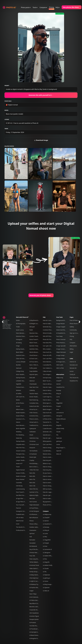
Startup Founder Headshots (24, 378)
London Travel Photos (36, 336)
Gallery (72, 327)
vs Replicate (46, 575)
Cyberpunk (33, 429)
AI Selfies (19, 394)
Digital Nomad (20, 470)
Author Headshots (21, 457)
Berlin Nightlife (20, 429)
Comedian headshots (36, 403)
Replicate (59, 438)
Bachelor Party (34, 346)
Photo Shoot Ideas (75, 324)
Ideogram (59, 416)
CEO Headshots (34, 613)
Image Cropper (61, 327)
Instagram (19, 339)
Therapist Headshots (22, 454)
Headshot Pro (60, 387)
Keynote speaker (34, 374)
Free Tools (59, 317)
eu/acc (72, 371)
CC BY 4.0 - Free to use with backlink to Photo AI (22, 123)
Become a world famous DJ (38, 607)
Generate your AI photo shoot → (41, 295)
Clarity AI (72, 374)
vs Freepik (46, 543)
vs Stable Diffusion (48, 556)
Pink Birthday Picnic (35, 463)
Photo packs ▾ (26, 7)
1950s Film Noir (34, 470)
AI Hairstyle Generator (36, 632)
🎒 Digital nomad (12, 105)
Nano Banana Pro (21, 333)
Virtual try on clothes (36, 409)
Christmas (32, 441)
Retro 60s (32, 483)
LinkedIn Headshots (22, 381)
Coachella (19, 483)
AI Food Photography (36, 508)
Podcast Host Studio (22, 387)
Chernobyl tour (34, 578)
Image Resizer (61, 324)
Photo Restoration (62, 343)
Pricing (51, 7)
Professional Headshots (23, 530)
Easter (18, 320)
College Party (20, 371)
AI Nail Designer (34, 511)
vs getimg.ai (47, 578)
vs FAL (45, 572)
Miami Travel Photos (36, 343)
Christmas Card (34, 444)
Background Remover (63, 320)
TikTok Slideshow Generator (38, 562)
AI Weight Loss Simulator (37, 324)
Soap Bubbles (34, 371)
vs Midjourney (47, 514)
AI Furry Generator (35, 362)
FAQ (44, 317)
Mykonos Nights (34, 495)
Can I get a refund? (49, 346)
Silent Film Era (34, 489)
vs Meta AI (46, 591)
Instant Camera (21, 451)
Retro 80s (32, 476)
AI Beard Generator (35, 635)
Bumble (18, 365)
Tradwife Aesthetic (21, 514)
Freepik (58, 406)
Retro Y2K (32, 486)
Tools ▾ (35, 7)
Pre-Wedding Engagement (24, 435)
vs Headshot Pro (48, 524)
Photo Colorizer (61, 339)
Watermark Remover (62, 330)
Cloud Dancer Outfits (36, 355)
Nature (18, 422)
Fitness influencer (35, 524)
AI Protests (33, 623)
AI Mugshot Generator (36, 638)
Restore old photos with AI (51, 454)
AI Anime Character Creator (38, 416)
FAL (57, 435)
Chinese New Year (35, 553)
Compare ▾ (43, 7)
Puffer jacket (33, 368)
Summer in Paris (34, 492)
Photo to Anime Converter (37, 419)
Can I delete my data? (49, 368)
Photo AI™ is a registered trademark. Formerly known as (7, 322)
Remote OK (73, 368)
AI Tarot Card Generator (37, 359)
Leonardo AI (60, 413)
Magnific (59, 425)
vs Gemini (46, 521)
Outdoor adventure (35, 527)
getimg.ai (59, 441)
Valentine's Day (34, 438)
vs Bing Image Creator (50, 584)
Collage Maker (61, 359)
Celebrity (32, 390)
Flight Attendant (34, 505)
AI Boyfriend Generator (36, 320)
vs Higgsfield (47, 540)
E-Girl (18, 524)
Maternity (19, 438)
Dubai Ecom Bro (34, 406)
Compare (46, 511)
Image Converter (61, 349)
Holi (31, 537)
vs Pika (45, 537)
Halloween (33, 432)
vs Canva (46, 581)
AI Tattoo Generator (35, 600)
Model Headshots (21, 413)
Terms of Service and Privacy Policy (7, 328)
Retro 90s (32, 473)
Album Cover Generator (23, 409)
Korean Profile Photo (22, 473)
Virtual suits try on (35, 422)
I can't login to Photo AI (50, 397)
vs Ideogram (47, 553)
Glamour (32, 381)
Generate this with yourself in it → (41, 95)
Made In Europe (21, 476)
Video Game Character (36, 568)
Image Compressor (62, 355)
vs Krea (45, 546)
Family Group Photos (36, 572)
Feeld (31, 330)
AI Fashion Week (34, 588)
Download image (41, 140)
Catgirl (31, 591)
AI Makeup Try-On (35, 584)
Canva (58, 444)
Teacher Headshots (35, 394)
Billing (72, 349)
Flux (58, 422)
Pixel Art (18, 508)
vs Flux (45, 559)
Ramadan (32, 540)
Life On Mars (20, 518)
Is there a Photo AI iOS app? (51, 394)
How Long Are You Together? (38, 559)
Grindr (18, 406)
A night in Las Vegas (35, 581)
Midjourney (60, 378)
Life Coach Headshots (22, 397)
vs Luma (45, 533)
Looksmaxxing (20, 489)
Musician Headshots (35, 333)
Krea (58, 409)
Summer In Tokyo (21, 419)
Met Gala (32, 498)
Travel (18, 467)
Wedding (19, 432)
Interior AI (73, 362)
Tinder (18, 327)
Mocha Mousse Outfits (36, 352)
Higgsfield (59, 403)
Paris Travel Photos (22, 492)
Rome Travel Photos (35, 339)
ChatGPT (59, 381)
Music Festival (20, 479)
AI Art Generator (34, 597)
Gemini (58, 384)
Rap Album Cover (35, 603)
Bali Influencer (34, 518)
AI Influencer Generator (37, 514)
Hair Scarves (33, 502)
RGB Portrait (20, 521)
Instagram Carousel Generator (25, 511)
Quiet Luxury (20, 330)
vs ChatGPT (46, 518)
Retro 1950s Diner (35, 365)
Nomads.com (74, 365)
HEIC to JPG (60, 365)
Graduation (33, 530)
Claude (58, 432)
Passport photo (34, 619)
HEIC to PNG (60, 368)
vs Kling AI (46, 530)
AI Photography (21, 324)
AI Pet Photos (20, 403)
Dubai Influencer (21, 416)
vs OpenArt (46, 588)
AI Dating (19, 343)
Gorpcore (32, 448)
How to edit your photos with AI (52, 384)
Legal (71, 352)
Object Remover (61, 352)
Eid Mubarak (33, 546)
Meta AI (59, 454)
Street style (33, 457)
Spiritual (32, 533)
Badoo (18, 400)
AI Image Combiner (62, 362)
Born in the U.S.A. (35, 467)
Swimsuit (19, 368)
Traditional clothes (35, 425)
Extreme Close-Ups (22, 336)
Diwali (31, 435)
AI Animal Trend (34, 565)
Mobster (19, 390)
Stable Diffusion (61, 419)
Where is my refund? (49, 463)
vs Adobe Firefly (48, 565)
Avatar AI (5, 326)
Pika (58, 400)
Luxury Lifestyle (21, 362)
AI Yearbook (33, 454)
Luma (58, 397)
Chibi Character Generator (37, 413)
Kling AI (59, 394)
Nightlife (19, 384)
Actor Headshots (21, 374)
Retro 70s (32, 479)
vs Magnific (46, 562)
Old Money (19, 486)
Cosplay (32, 460)
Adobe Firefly (60, 429)
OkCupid (32, 327)
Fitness (32, 521)
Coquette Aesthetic (22, 444)
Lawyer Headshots (21, 460)
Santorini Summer (21, 355)
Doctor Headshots (35, 397)
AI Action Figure (34, 616)
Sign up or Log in (75, 333)
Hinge (18, 346)
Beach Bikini (20, 352)
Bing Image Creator (62, 448)
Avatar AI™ (19, 463)
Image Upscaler (61, 346)
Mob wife (32, 378)
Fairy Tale (32, 556)
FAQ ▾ (58, 7)
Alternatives (60, 374)
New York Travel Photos (23, 448)
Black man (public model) (14, 114)
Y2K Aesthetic (34, 451)
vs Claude (46, 568)
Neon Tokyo (33, 594)
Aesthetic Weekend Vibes (37, 349)
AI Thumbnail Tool (35, 629)
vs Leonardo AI (47, 549)
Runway (59, 390)
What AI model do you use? (51, 333)
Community (73, 330)
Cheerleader (33, 384)
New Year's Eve (34, 387)
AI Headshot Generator (63, 333)
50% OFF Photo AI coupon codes (52, 336)
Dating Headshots (21, 349)
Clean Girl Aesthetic (22, 359)
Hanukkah (33, 543)
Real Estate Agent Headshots (38, 400)
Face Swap (59, 336)
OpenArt (59, 451)
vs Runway (46, 527)
